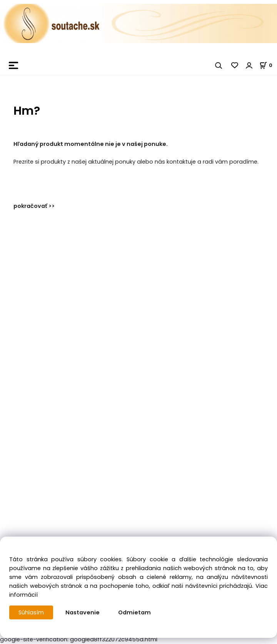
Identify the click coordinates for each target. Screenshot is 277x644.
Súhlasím (31, 612)
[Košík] (268, 65)
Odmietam (134, 612)
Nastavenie (83, 612)
